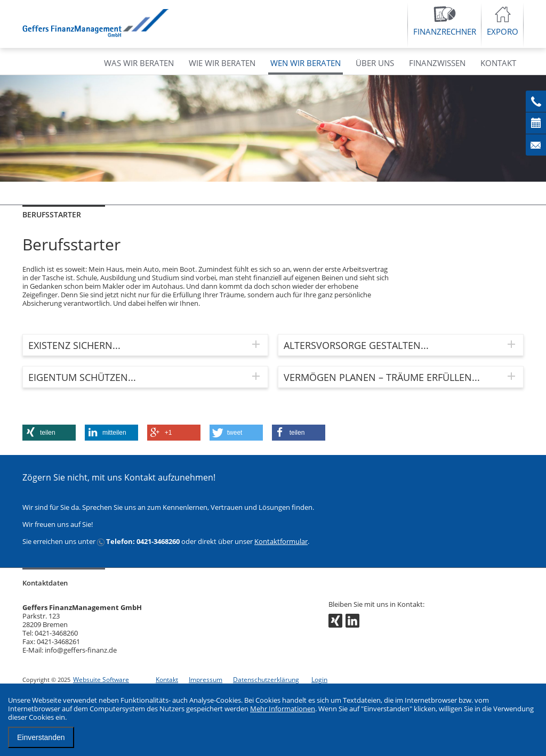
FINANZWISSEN (437, 63)
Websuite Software (101, 680)
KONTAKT (498, 63)
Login (319, 680)
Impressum (206, 680)
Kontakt (167, 680)
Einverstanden (41, 737)
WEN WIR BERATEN (306, 63)
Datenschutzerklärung (266, 680)
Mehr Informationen (283, 709)
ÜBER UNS (375, 63)
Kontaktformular (281, 541)
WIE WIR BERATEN (222, 63)
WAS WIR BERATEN (139, 63)
